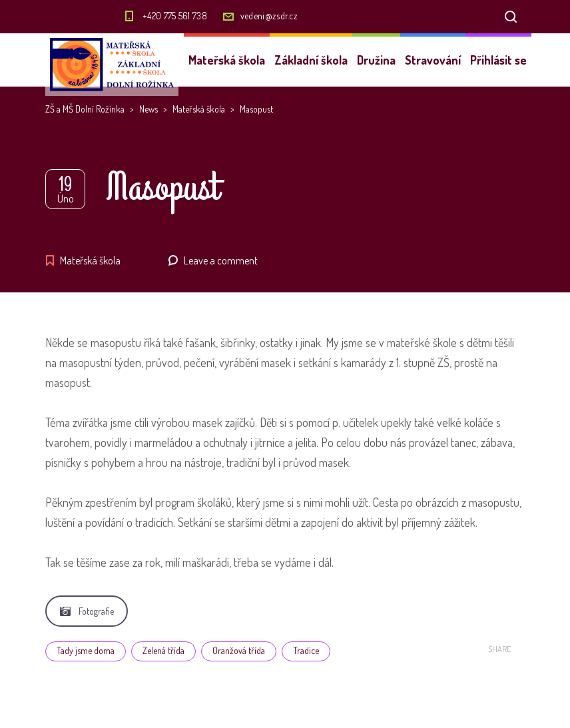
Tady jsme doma (86, 650)
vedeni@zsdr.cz (269, 16)
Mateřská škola (227, 60)
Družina (376, 60)
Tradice (306, 650)
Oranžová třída (239, 650)
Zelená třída (163, 650)
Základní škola (311, 60)
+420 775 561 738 (175, 16)
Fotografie (87, 611)
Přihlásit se (498, 60)
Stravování (433, 60)
